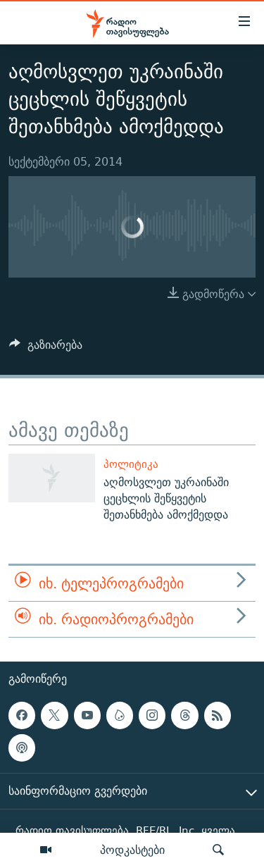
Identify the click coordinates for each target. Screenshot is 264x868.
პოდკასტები (132, 850)
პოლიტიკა (131, 464)
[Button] (46, 348)
